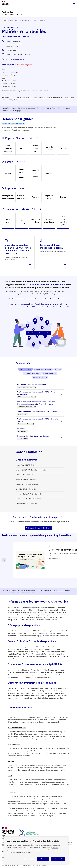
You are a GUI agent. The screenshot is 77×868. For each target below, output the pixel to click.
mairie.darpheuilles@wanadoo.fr (18, 54)
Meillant (42, 97)
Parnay (35, 97)
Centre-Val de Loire (25, 20)
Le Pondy (9, 100)
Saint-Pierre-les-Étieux (54, 97)
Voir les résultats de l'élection (37, 528)
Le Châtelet (12, 792)
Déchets (63, 197)
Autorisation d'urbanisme (22, 197)
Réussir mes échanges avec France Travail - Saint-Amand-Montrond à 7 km (37, 304)
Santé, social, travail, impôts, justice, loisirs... (52, 246)
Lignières (11, 761)
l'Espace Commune (59, 108)
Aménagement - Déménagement (8, 197)
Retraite (49, 173)
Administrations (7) (26, 369)
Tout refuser (43, 859)
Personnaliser (28, 859)
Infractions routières (35, 221)
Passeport (22, 148)
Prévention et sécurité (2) (32, 373)
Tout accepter (58, 859)
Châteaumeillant (14, 744)
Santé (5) (58, 369)
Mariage (8, 173)
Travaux (35, 197)
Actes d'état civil (35, 148)
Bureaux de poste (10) (40, 377)
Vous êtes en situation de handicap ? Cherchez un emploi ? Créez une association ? (18, 249)
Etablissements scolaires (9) (44, 369)
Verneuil (17, 100)
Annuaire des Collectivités (9, 20)
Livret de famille (49, 148)
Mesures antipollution (49, 221)
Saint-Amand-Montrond (23, 97)
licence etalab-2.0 (42, 865)
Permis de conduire (22, 221)
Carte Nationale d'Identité (8, 148)
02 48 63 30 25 (11, 50)
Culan (10, 775)
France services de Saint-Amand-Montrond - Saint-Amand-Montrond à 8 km (38, 307)
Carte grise (8, 221)
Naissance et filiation (35, 173)
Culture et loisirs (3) (50, 373)
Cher (35, 20)
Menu (74, 3)
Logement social (49, 197)
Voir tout (33, 138)
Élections (63, 148)
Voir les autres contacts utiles (13, 59)
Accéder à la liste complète (38, 333)
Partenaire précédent (4, 560)
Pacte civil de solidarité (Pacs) (22, 173)
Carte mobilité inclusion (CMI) (63, 221)
